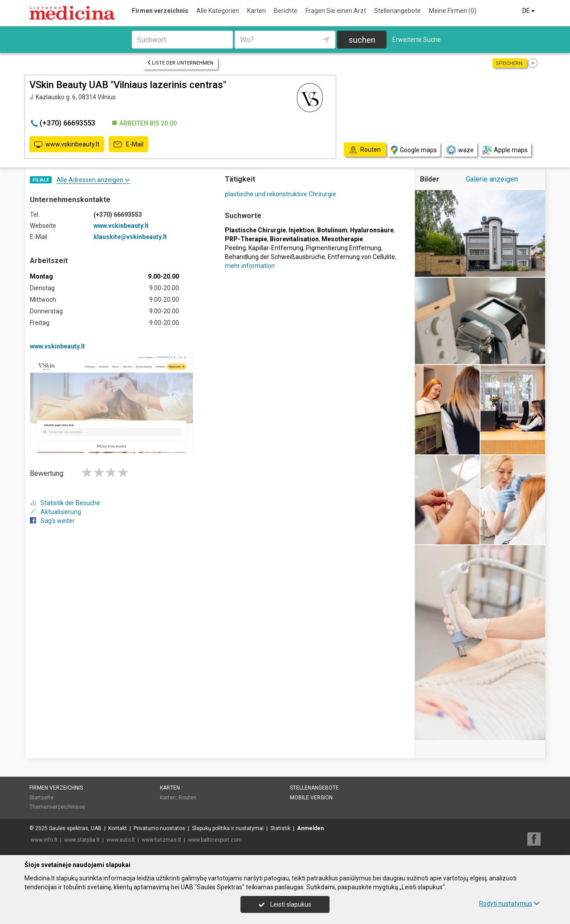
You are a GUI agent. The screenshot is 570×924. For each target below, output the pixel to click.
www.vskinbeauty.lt (67, 145)
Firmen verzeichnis (160, 11)
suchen (362, 40)
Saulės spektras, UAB (75, 828)
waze (460, 150)
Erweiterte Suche (417, 40)
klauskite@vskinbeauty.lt (130, 237)
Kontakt (118, 828)
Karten (256, 11)
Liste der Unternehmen (180, 63)
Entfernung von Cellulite (361, 257)
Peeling (235, 248)
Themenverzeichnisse (57, 807)
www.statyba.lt (82, 840)
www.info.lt (44, 840)
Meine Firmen (453, 11)
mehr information (250, 266)
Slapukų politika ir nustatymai (228, 828)
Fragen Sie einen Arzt (336, 11)
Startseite (41, 798)
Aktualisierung (55, 512)
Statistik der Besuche (65, 503)
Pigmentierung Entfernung (344, 248)
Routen (187, 798)
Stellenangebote (397, 11)
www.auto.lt (121, 840)
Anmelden (310, 828)
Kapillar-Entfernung (276, 248)
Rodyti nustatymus (509, 904)
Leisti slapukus (285, 904)
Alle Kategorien (218, 11)
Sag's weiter (52, 521)
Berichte (286, 11)
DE (529, 11)
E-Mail (128, 145)
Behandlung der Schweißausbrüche (275, 257)
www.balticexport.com (215, 840)
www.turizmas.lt (161, 840)
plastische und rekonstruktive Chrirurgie (281, 194)
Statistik (280, 828)
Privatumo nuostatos (159, 828)
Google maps (414, 150)
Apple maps (505, 150)
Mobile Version (311, 798)
